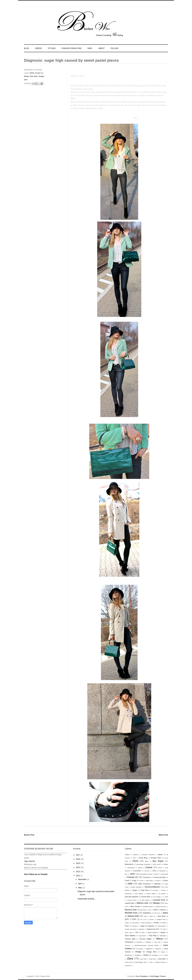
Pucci (127, 926)
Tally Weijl (152, 936)
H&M (130, 884)
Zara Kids (143, 959)
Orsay (127, 923)
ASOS (32, 73)
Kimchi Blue (146, 897)
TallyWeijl (163, 936)
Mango (27, 76)
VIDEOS (38, 48)
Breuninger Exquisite (143, 864)
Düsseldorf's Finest (146, 874)
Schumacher (162, 926)
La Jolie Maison (144, 900)
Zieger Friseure (161, 962)
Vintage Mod (151, 952)
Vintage (41, 76)
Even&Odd (165, 874)
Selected (141, 929)
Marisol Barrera (161, 907)
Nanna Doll (133, 916)
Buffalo (166, 864)
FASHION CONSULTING (72, 48)
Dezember (83, 879)
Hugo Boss (145, 890)
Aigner (160, 854)
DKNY (133, 874)
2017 (78, 855)
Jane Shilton (139, 894)
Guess (166, 880)
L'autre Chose (132, 900)
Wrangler (155, 955)
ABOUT (101, 48)
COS (154, 871)
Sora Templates (142, 976)
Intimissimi (128, 894)
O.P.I (127, 919)
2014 (78, 867)
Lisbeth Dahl (129, 903)
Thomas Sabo (130, 939)
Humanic (155, 890)
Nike (145, 916)
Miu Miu (157, 913)
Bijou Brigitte (158, 861)
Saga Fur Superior (147, 926)
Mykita (165, 913)
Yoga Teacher (30, 861)
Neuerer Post (29, 835)
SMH (143, 932)
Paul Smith (135, 923)
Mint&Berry (147, 913)
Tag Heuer (142, 936)
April (80, 884)
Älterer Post (163, 835)
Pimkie (156, 923)
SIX (137, 932)
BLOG (26, 48)
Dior (126, 874)
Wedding (138, 955)
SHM (164, 929)
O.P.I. (134, 919)
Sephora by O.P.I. (153, 929)
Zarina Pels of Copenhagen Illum (136, 962)
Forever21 (147, 877)
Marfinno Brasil (148, 907)
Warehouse (128, 955)
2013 (78, 872)
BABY (90, 48)
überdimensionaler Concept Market (147, 945)
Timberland (129, 942)
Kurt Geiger (157, 897)
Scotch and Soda (130, 929)
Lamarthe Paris (159, 900)
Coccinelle (137, 871)
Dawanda (163, 871)
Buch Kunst (157, 864)
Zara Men (162, 959)
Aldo (134, 858)
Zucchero (128, 966)
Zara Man (152, 959)
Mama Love (142, 903)
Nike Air (152, 916)
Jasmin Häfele (151, 894)
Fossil (127, 880)
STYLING (52, 48)
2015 (78, 863)
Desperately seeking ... (87, 899)
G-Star (141, 881)
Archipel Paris (156, 858)
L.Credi (166, 897)
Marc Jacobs (135, 906)
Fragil (134, 880)
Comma (147, 871)
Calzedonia (131, 868)
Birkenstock (129, 864)
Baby (147, 861)
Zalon (166, 955)
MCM (156, 910)
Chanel (149, 867)
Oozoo (151, 919)
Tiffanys (159, 939)
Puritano (135, 926)
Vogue (163, 952)
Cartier (140, 868)
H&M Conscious (144, 884)
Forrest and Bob (160, 877)
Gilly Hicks (149, 881)
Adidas (127, 855)
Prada (164, 923)
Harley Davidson (136, 887)
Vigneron (158, 949)
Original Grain (161, 919)
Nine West (34, 76)
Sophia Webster (152, 932)
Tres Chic (157, 942)
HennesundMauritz (152, 887)
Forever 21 (39, 73)
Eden (156, 874)
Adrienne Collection (148, 855)
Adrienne (135, 855)
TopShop (148, 942)
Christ (160, 868)
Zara (26, 80)
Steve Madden (130, 936)
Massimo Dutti (130, 910)
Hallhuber (157, 884)
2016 (78, 859)
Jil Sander (162, 894)
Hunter (163, 890)
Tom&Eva (139, 942)
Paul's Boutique (146, 923)
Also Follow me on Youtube (36, 874)
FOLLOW (114, 48)
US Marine (139, 949)
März (80, 888)
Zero (151, 962)
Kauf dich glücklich (132, 897)
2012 (78, 876)
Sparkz (163, 932)
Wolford (146, 955)
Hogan (135, 890)
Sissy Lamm (129, 932)
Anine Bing (143, 858)
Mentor (163, 910)
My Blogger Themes (158, 976)
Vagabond (149, 949)
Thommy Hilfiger (145, 939)
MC (150, 910)
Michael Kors (131, 913)
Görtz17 (158, 881)
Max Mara (143, 910)
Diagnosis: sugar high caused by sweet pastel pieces (71, 60)
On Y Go (143, 919)
